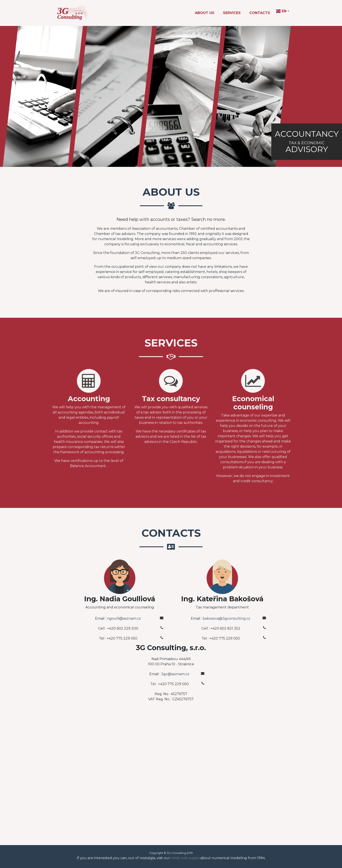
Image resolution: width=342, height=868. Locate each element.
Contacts (260, 13)
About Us (205, 13)
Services (232, 13)
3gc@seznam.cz (175, 674)
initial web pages (185, 858)
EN (281, 11)
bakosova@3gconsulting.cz (226, 618)
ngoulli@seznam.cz (124, 618)
